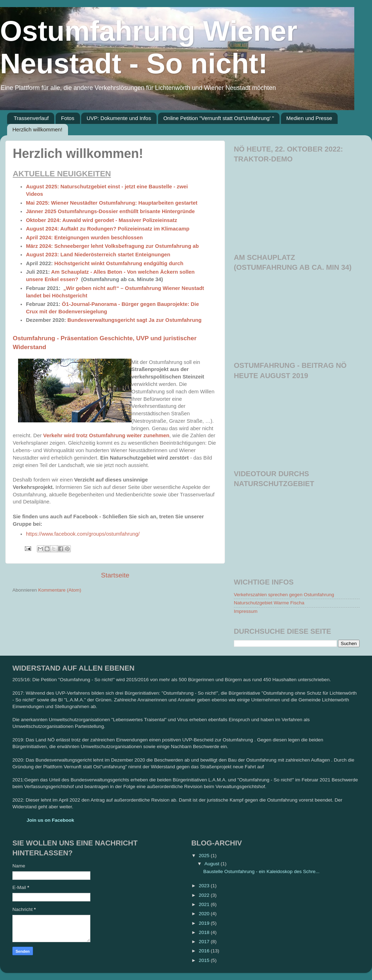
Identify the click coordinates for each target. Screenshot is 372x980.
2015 (205, 960)
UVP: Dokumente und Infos (119, 118)
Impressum (246, 611)
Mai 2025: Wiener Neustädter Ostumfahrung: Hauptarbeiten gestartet (112, 203)
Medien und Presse (309, 118)
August (213, 864)
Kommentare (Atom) (60, 590)
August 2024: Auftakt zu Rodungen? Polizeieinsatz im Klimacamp (108, 229)
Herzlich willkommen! (37, 129)
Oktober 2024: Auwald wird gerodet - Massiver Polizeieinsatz (102, 220)
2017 (205, 942)
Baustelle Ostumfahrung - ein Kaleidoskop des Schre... (261, 871)
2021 (205, 904)
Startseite (115, 575)
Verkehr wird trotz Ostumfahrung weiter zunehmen (106, 435)
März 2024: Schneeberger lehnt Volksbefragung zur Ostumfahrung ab (112, 246)
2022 (205, 895)
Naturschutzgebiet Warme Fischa (269, 603)
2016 (205, 951)
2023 (205, 886)
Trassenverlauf (31, 118)
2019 (205, 923)
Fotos (68, 118)
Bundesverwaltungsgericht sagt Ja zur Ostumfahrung (134, 320)
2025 (205, 856)
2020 (205, 914)
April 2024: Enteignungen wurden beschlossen (84, 238)
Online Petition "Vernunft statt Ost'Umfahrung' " (219, 118)
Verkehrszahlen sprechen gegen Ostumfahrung (284, 595)
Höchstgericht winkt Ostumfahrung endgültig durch (119, 263)
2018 (205, 932)
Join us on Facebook (50, 820)
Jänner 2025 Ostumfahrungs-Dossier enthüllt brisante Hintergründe (110, 211)
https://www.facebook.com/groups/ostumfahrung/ (83, 534)
